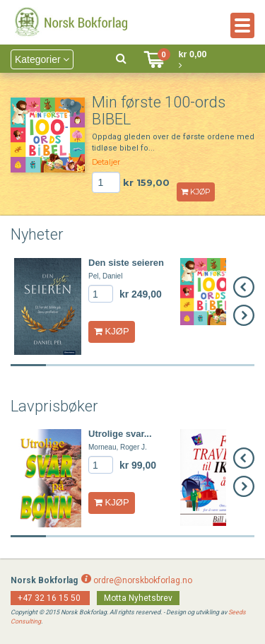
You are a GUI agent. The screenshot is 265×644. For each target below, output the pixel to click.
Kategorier (42, 59)
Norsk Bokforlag (44, 580)
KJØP (196, 192)
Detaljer (106, 162)
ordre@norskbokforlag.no (143, 580)
